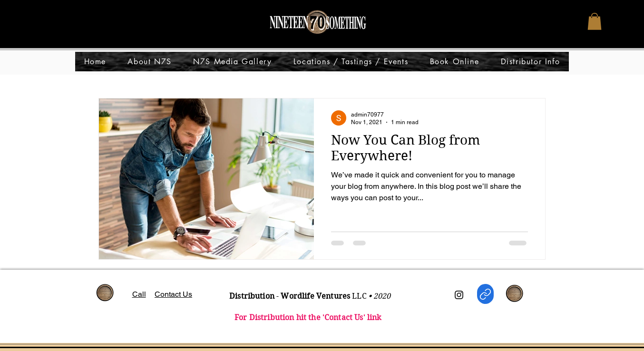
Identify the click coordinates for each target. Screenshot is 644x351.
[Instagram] (459, 295)
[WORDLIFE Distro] (485, 294)
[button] (595, 21)
